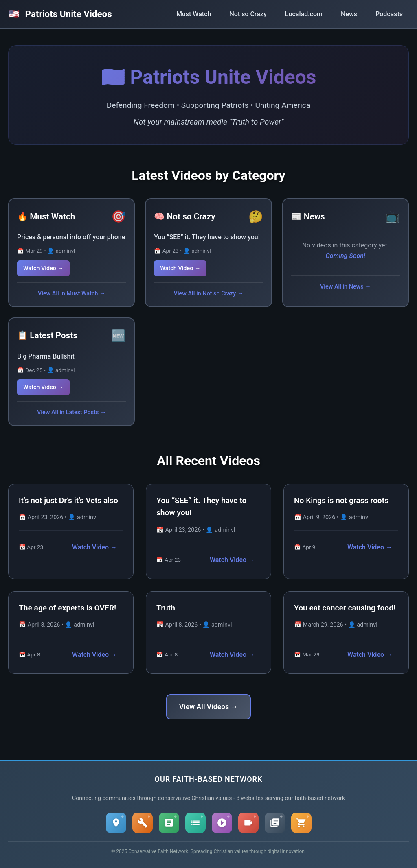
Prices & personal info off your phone (71, 237)
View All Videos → (208, 707)
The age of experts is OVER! (67, 608)
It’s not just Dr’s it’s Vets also (68, 500)
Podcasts (389, 14)
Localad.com (304, 14)
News (349, 14)
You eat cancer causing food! (345, 608)
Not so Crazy (248, 14)
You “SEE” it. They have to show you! (207, 237)
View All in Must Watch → (71, 294)
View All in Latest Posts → (71, 412)
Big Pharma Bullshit (46, 356)
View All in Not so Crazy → (209, 294)
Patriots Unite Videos (60, 14)
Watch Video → (43, 268)
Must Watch (194, 14)
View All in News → (346, 287)
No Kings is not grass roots (341, 500)
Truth (166, 608)
